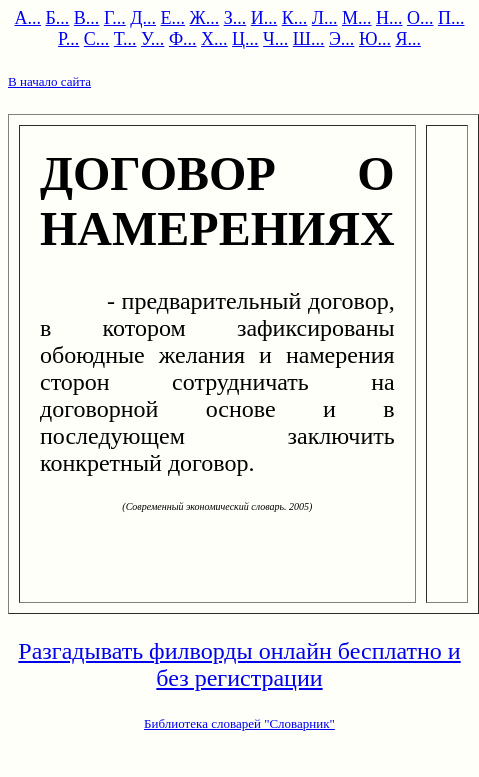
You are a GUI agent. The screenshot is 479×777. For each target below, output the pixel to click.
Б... (58, 18)
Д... (143, 18)
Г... (115, 18)
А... (28, 18)
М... (357, 18)
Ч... (275, 39)
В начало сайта (49, 81)
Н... (389, 18)
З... (235, 18)
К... (295, 18)
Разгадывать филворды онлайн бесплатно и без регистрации (239, 664)
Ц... (245, 39)
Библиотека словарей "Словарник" (239, 723)
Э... (341, 39)
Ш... (309, 39)
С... (97, 39)
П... (451, 18)
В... (87, 18)
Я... (408, 39)
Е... (173, 18)
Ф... (183, 39)
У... (152, 39)
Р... (68, 39)
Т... (125, 39)
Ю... (375, 39)
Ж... (205, 18)
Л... (325, 18)
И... (264, 18)
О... (420, 18)
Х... (214, 39)
